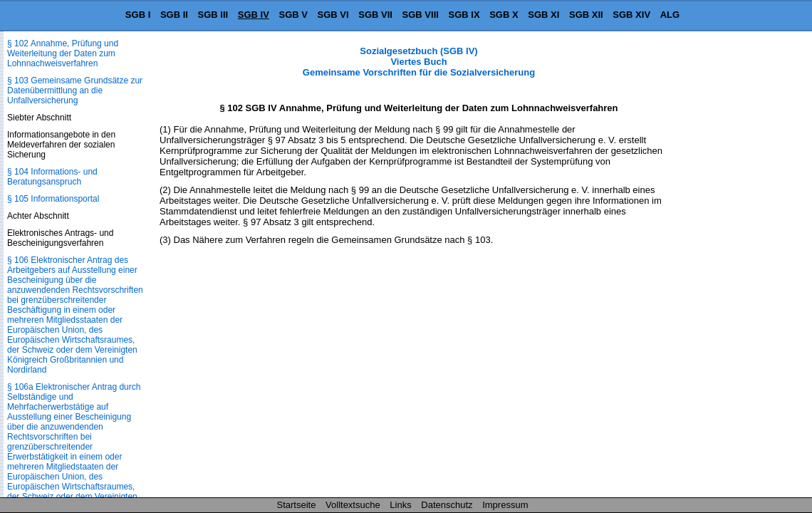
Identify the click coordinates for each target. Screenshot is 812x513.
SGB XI (543, 15)
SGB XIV (631, 15)
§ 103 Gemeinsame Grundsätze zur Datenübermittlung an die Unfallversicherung (75, 90)
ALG (670, 15)
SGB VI (333, 15)
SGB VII (375, 15)
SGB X (504, 15)
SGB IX (464, 15)
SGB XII (586, 15)
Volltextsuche (353, 505)
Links (400, 505)
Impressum (505, 505)
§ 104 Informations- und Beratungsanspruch (52, 177)
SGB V (293, 15)
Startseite (297, 505)
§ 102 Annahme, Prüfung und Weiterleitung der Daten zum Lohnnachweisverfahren (63, 53)
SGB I (138, 15)
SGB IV (254, 15)
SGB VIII (421, 15)
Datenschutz (447, 505)
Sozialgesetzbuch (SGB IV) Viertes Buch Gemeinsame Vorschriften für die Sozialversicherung (419, 62)
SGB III (213, 15)
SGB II (174, 15)
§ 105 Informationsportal (53, 199)
